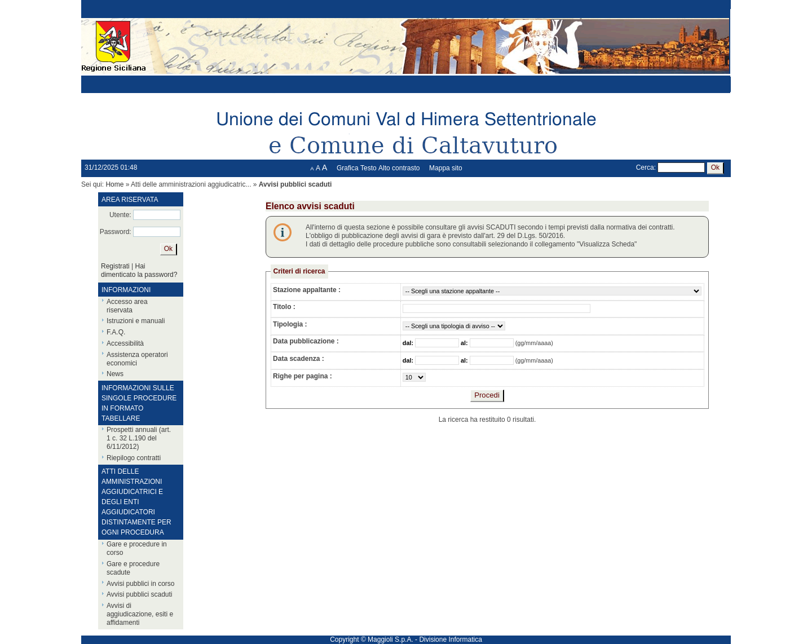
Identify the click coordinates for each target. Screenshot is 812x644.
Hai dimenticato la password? (139, 270)
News (115, 374)
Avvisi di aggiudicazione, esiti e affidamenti (140, 614)
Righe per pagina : (303, 376)
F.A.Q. (116, 332)
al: (465, 343)
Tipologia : (290, 324)
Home (114, 184)
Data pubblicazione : (306, 341)
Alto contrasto (399, 168)
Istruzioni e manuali (136, 321)
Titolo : (284, 307)
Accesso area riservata (127, 306)
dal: (409, 343)
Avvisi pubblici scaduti (140, 594)
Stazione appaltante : (307, 290)
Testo (369, 168)
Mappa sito (446, 168)
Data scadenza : (299, 359)
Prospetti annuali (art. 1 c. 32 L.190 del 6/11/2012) (139, 438)
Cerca (645, 167)
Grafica (348, 168)
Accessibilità (125, 343)
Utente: (120, 215)
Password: (116, 232)
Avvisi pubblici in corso (141, 584)
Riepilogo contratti (134, 458)
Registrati (115, 266)
